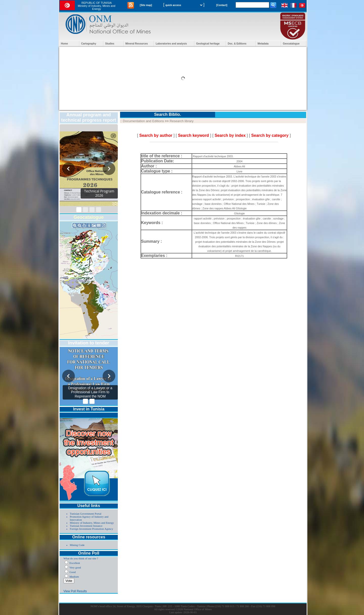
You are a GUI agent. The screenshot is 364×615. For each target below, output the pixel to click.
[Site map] (146, 5)
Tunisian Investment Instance (86, 526)
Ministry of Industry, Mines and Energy (92, 523)
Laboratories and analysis (171, 44)
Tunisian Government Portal (86, 514)
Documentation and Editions (143, 121)
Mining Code (77, 545)
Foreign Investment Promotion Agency (91, 529)
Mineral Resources (137, 44)
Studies (110, 44)
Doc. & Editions (237, 44)
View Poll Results (75, 591)
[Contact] (222, 5)
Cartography (89, 44)
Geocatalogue (291, 44)
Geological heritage (208, 44)
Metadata (263, 44)
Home (64, 44)
